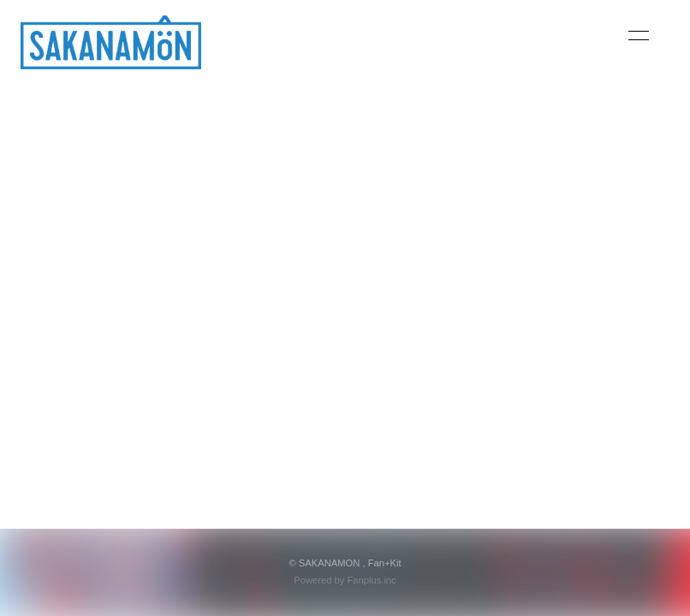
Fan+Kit (385, 563)
